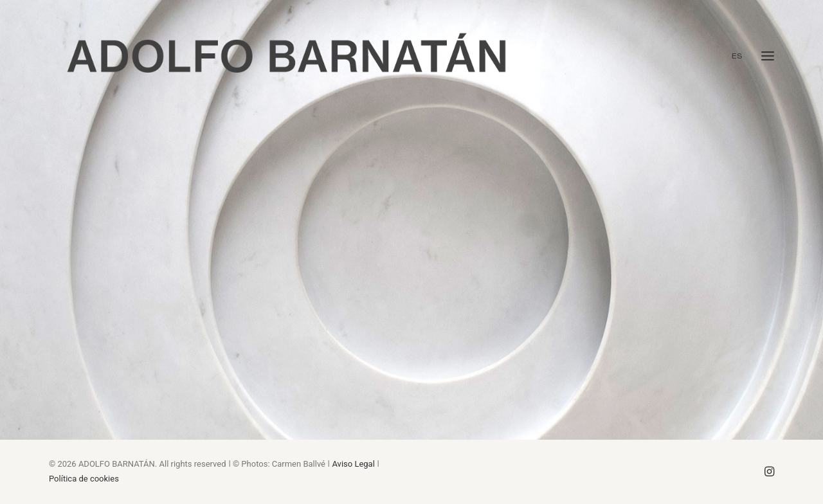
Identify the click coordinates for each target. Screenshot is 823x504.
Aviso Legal (353, 464)
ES (737, 56)
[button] (768, 56)
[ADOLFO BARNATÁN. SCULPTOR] (286, 56)
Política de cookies (84, 479)
